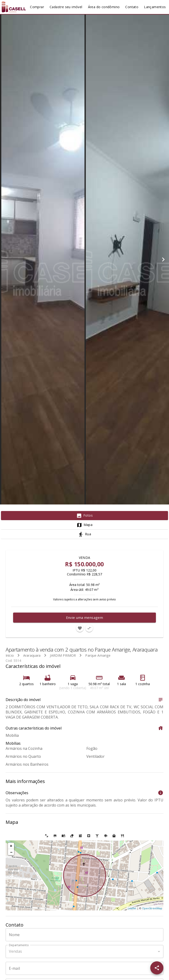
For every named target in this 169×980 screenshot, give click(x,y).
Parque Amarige (98, 655)
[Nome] (84, 935)
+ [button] (11, 846)
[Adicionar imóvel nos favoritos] (80, 628)
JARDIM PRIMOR (63, 655)
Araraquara (32, 655)
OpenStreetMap (152, 908)
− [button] (11, 852)
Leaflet (132, 908)
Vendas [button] (15, 951)
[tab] (84, 516)
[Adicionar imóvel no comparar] (89, 628)
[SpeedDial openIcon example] (157, 968)
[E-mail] (84, 968)
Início (10, 655)
